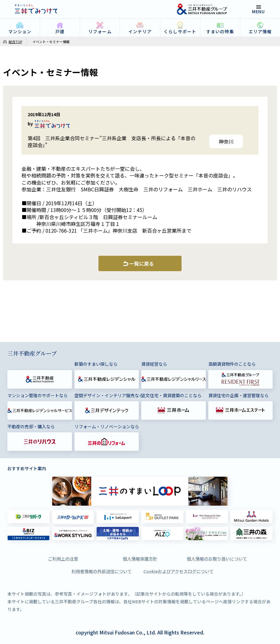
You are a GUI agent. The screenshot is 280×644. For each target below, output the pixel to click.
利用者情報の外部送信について (102, 571)
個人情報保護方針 (140, 559)
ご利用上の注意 (63, 559)
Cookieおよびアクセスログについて (178, 571)
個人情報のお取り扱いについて (217, 559)
